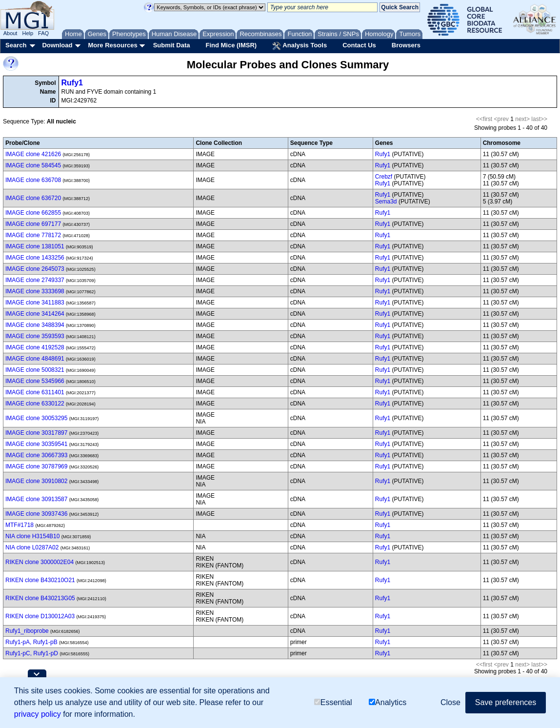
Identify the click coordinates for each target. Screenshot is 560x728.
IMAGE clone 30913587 (36, 499)
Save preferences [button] (506, 702)
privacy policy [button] (38, 714)
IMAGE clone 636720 (33, 198)
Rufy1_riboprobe (27, 631)
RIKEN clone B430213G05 (40, 598)
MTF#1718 (20, 525)
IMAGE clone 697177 (33, 224)
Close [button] (450, 702)
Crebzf (384, 177)
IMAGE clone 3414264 (35, 314)
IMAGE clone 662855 (33, 213)
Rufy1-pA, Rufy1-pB (31, 642)
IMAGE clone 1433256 (35, 258)
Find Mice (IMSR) (231, 45)
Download (57, 45)
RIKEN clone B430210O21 (40, 580)
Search (16, 45)
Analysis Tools (300, 46)
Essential (333, 702)
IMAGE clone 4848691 (35, 359)
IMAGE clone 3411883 (35, 303)
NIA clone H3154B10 (32, 536)
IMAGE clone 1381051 (35, 246)
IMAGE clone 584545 (33, 165)
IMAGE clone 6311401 (35, 392)
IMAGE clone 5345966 (35, 381)
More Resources (112, 45)
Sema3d (386, 202)
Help (28, 33)
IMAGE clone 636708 (33, 180)
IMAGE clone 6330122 (35, 404)
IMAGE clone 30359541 (36, 444)
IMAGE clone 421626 (33, 154)
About (10, 33)
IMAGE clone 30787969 (36, 466)
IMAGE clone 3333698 (35, 291)
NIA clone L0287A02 (32, 547)
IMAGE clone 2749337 (35, 280)
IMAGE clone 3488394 (35, 325)
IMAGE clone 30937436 (36, 514)
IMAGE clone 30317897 (36, 433)
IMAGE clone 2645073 (35, 269)
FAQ (43, 33)
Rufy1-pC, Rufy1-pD (32, 653)
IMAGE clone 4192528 (35, 347)
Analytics (388, 702)
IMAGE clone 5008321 (35, 370)
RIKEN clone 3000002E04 (40, 562)
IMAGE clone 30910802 (36, 481)
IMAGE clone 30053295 (36, 418)
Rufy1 (72, 83)
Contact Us (359, 45)
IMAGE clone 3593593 (35, 336)
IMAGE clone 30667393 (36, 455)
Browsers (406, 45)
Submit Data (172, 45)
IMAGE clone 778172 (33, 235)
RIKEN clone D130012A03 (40, 616)
